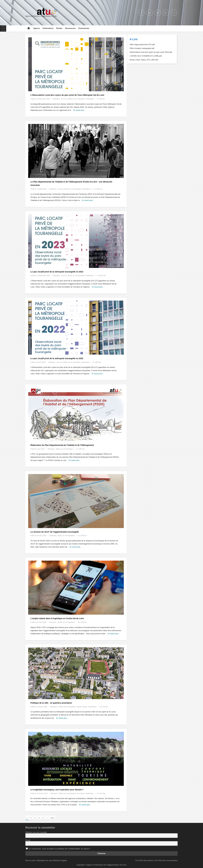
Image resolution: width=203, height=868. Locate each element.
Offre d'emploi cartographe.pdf (142, 48)
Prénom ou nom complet (36, 832)
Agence (36, 28)
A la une (64, 99)
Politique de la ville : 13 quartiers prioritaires (51, 703)
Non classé (81, 793)
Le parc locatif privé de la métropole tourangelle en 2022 (57, 358)
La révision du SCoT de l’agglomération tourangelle (55, 532)
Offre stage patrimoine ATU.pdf (142, 44)
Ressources (70, 28)
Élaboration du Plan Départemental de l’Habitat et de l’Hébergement (62, 445)
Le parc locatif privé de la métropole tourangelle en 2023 (57, 272)
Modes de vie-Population (76, 99)
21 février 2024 (42, 707)
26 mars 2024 (42, 536)
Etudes (59, 28)
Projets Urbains (82, 707)
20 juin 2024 (41, 362)
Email (28, 840)
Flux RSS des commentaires (166, 860)
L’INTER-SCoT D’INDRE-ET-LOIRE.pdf (146, 56)
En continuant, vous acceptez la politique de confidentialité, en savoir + (60, 849)
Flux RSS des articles (144, 860)
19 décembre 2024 (43, 276)
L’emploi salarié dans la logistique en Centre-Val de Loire (57, 618)
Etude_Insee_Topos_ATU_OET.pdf (144, 60)
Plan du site (30, 860)
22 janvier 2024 (42, 793)
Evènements (84, 28)
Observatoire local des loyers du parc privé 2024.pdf (151, 52)
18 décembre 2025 (43, 99)
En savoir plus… (79, 110)
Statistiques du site (44, 860)
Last (52, 818)
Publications (48, 28)
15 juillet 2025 (42, 189)
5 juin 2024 (41, 449)
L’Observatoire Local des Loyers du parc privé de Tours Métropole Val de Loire (67, 95)
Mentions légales (60, 860)
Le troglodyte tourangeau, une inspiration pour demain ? (57, 790)
